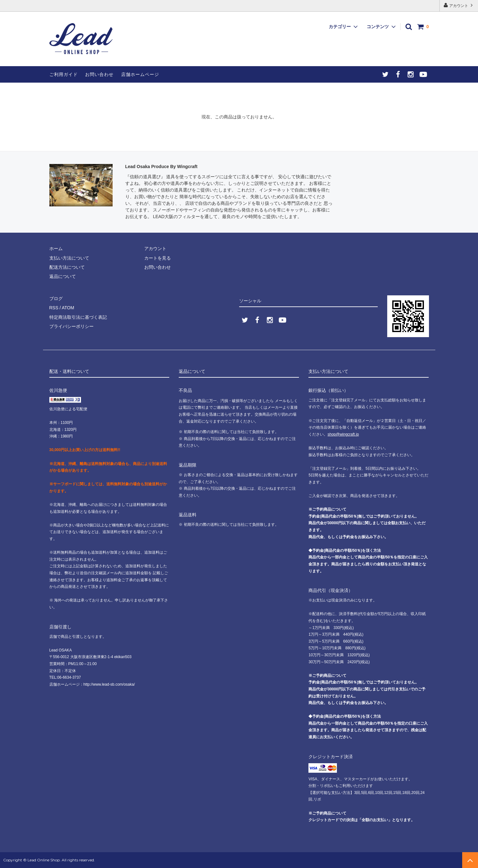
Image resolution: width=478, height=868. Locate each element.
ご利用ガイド (64, 74)
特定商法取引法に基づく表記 (78, 317)
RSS (54, 308)
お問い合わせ (99, 74)
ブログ (56, 299)
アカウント (459, 5)
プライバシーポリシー (71, 326)
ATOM (68, 308)
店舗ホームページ (140, 74)
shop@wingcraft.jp (343, 434)
